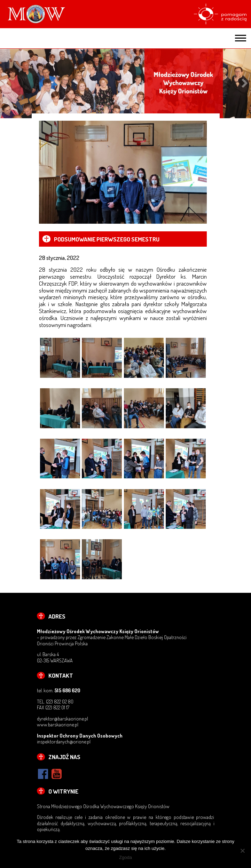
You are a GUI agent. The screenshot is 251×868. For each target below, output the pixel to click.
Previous (6, 84)
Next (245, 84)
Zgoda (125, 857)
